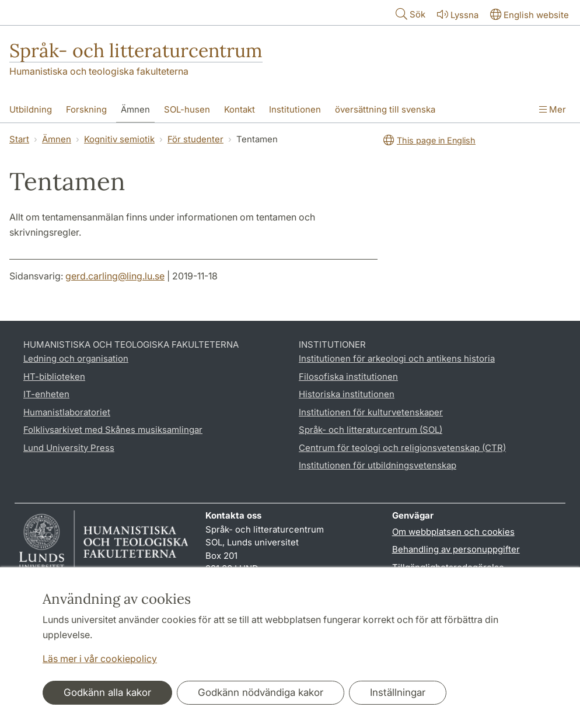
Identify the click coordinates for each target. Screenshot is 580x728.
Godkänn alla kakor (107, 692)
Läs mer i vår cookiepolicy (100, 659)
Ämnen (57, 139)
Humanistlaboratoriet (67, 412)
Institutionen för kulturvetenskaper (371, 412)
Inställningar (398, 692)
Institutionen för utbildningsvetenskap (378, 465)
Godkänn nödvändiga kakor (261, 692)
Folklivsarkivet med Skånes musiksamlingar (113, 430)
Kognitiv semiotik (119, 139)
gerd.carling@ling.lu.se (115, 276)
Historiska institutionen (347, 394)
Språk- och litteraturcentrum (136, 50)
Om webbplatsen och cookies (453, 532)
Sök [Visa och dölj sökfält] (409, 14)
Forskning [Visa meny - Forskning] (86, 109)
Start (19, 139)
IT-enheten (46, 394)
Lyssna (457, 14)
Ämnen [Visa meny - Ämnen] (135, 109)
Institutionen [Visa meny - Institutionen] (295, 109)
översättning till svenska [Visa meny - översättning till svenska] (385, 109)
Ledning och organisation (76, 358)
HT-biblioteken (54, 377)
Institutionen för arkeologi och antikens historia (397, 358)
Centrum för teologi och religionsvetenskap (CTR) (402, 448)
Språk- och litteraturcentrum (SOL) (371, 430)
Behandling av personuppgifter (456, 549)
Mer (553, 109)
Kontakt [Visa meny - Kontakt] (240, 109)
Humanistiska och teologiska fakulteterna (99, 71)
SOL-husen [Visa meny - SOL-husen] (187, 109)
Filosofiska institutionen (348, 377)
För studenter (195, 139)
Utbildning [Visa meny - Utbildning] (31, 109)
